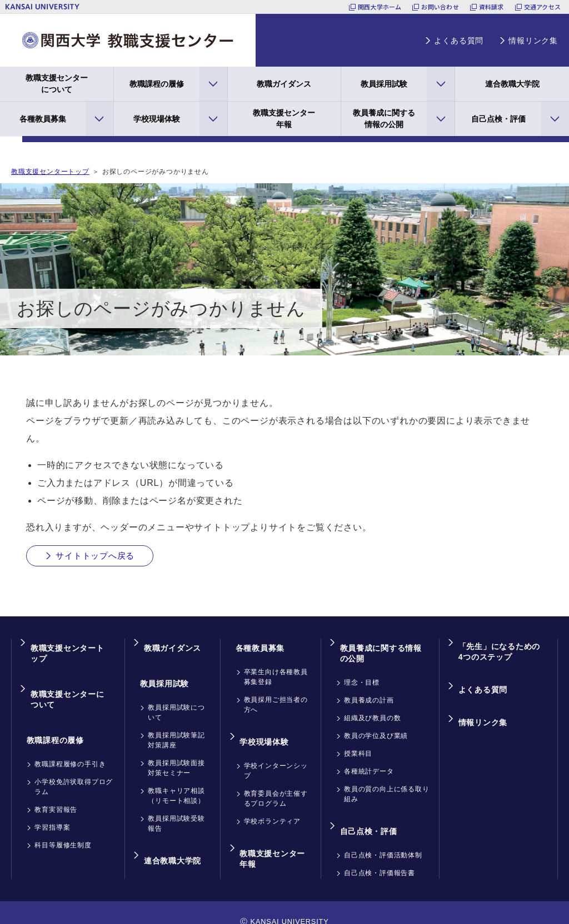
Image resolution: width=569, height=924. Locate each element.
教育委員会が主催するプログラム (276, 783)
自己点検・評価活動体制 (383, 838)
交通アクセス (542, 7)
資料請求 (491, 7)
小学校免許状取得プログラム (74, 759)
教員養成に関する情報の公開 (384, 119)
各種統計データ (369, 764)
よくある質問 (459, 41)
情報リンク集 (533, 41)
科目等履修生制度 (63, 817)
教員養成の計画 (369, 693)
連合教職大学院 (512, 84)
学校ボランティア (272, 806)
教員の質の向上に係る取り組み (387, 787)
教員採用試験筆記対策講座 (176, 725)
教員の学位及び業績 (376, 729)
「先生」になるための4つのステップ (500, 651)
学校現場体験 (157, 119)
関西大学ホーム (380, 7)
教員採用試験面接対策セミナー (176, 752)
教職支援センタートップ (50, 172)
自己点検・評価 (498, 119)
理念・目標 (362, 675)
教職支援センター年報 (284, 119)
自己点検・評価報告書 (380, 856)
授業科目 (358, 746)
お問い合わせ (440, 7)
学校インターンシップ (276, 755)
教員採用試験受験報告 (176, 808)
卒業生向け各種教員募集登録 (276, 671)
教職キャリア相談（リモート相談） (176, 780)
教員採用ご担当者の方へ (276, 699)
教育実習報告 (56, 782)
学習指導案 (52, 800)
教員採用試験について (176, 697)
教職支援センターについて (57, 84)
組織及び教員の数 (372, 711)
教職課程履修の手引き (70, 736)
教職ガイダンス (284, 84)
